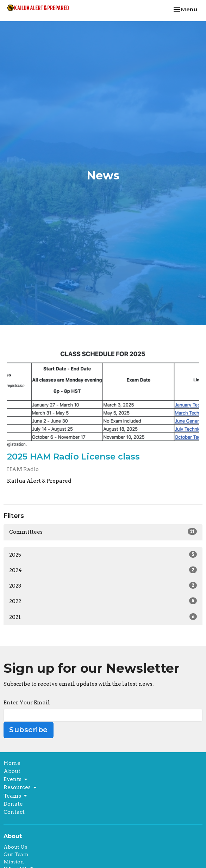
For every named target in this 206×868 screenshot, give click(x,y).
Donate (13, 804)
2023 (103, 585)
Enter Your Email (27, 703)
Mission (14, 862)
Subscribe (29, 730)
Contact (14, 812)
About (12, 771)
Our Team (16, 854)
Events (16, 780)
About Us (15, 847)
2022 (103, 601)
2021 (103, 617)
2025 (103, 555)
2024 (103, 570)
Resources (21, 788)
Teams (16, 796)
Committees (103, 532)
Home (12, 763)
